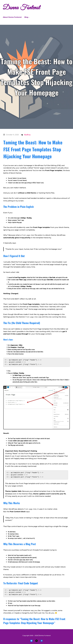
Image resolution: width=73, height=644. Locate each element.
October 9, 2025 (12, 135)
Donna (41, 635)
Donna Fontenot (21, 8)
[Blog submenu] (29, 17)
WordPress (27, 135)
